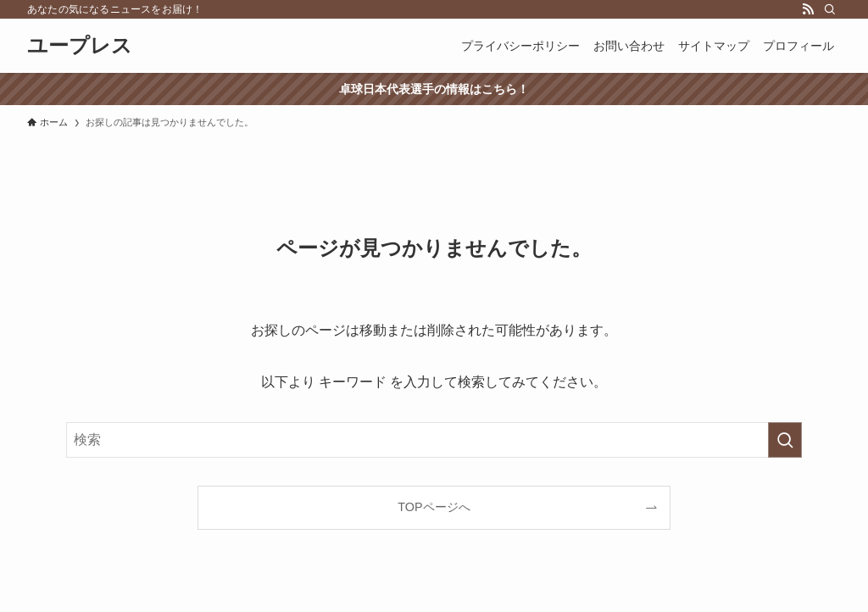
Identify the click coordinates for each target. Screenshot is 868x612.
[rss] (808, 9)
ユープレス (80, 46)
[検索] (830, 9)
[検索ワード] (434, 440)
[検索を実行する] (785, 440)
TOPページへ (434, 507)
